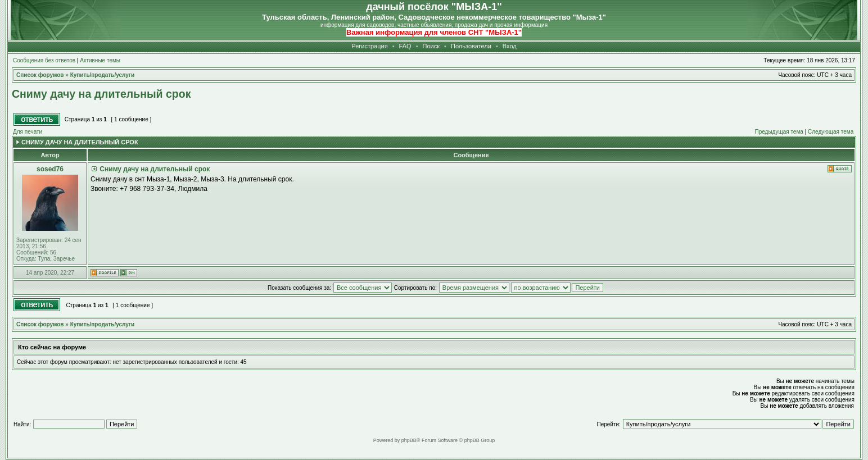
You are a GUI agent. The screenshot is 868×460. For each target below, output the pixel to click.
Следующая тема (831, 132)
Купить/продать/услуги (103, 324)
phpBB (409, 440)
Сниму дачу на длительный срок (101, 94)
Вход (510, 46)
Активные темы (100, 60)
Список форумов (40, 324)
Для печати (28, 132)
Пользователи (471, 46)
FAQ (405, 46)
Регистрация (369, 46)
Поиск (431, 46)
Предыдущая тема (779, 132)
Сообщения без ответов (44, 60)
